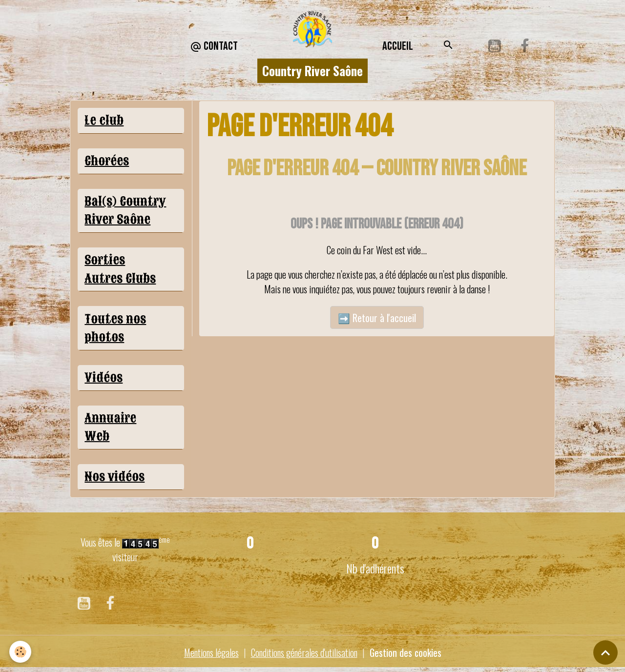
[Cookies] (21, 652)
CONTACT (214, 47)
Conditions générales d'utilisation (304, 655)
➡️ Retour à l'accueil (377, 318)
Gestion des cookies (408, 655)
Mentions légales (208, 655)
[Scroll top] (605, 652)
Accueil (398, 46)
